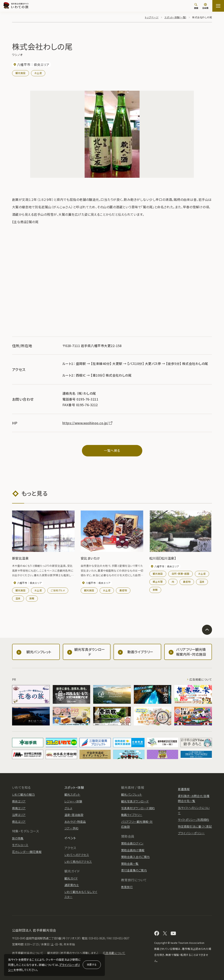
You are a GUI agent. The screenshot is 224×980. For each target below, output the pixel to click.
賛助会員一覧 (130, 864)
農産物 (123, 590)
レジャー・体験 (73, 801)
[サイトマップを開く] (218, 6)
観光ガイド (71, 878)
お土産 (38, 73)
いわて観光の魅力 (23, 794)
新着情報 (184, 789)
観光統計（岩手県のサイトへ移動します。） (73, 953)
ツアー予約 (71, 828)
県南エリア (19, 808)
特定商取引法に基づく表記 (195, 826)
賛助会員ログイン (132, 843)
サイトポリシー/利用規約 (194, 820)
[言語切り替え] (205, 6)
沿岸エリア (19, 815)
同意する (92, 964)
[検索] (196, 6)
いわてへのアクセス (77, 855)
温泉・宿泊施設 (74, 815)
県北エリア (19, 822)
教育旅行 (127, 887)
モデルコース (20, 845)
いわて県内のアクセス (78, 862)
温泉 (18, 598)
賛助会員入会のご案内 (135, 857)
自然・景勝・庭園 (181, 574)
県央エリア (19, 801)
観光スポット (72, 794)
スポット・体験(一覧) (175, 17)
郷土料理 (158, 582)
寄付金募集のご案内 (134, 870)
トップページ (152, 17)
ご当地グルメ (58, 590)
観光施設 (21, 73)
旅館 (32, 598)
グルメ (68, 808)
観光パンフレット (132, 794)
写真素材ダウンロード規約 (138, 808)
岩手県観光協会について (28, 953)
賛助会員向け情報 (133, 850)
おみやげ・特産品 (75, 822)
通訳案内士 (72, 885)
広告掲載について (201, 679)
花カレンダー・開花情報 (27, 852)
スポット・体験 (74, 787)
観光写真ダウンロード (135, 801)
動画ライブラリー (132, 815)
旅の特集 (18, 838)
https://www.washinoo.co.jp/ (88, 423)
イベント (70, 838)
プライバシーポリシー (191, 833)
